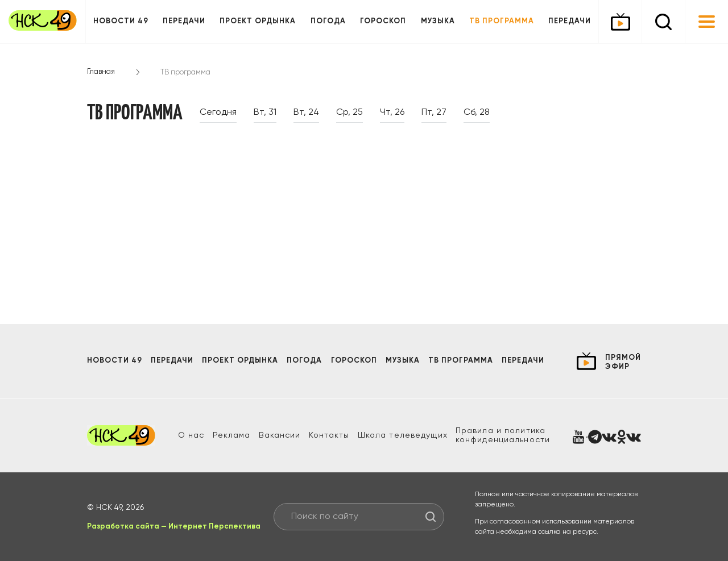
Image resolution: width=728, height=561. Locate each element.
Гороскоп (383, 21)
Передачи (184, 21)
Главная (101, 72)
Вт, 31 (265, 113)
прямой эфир (623, 362)
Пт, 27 (434, 113)
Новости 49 (121, 21)
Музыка (438, 21)
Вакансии (280, 435)
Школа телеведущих (403, 435)
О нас (191, 435)
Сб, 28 (477, 113)
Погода (328, 21)
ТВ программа (502, 21)
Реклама (232, 435)
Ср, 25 (349, 113)
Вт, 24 (306, 113)
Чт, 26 (392, 113)
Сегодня (218, 113)
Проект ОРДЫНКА (258, 21)
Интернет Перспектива (214, 527)
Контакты (329, 435)
